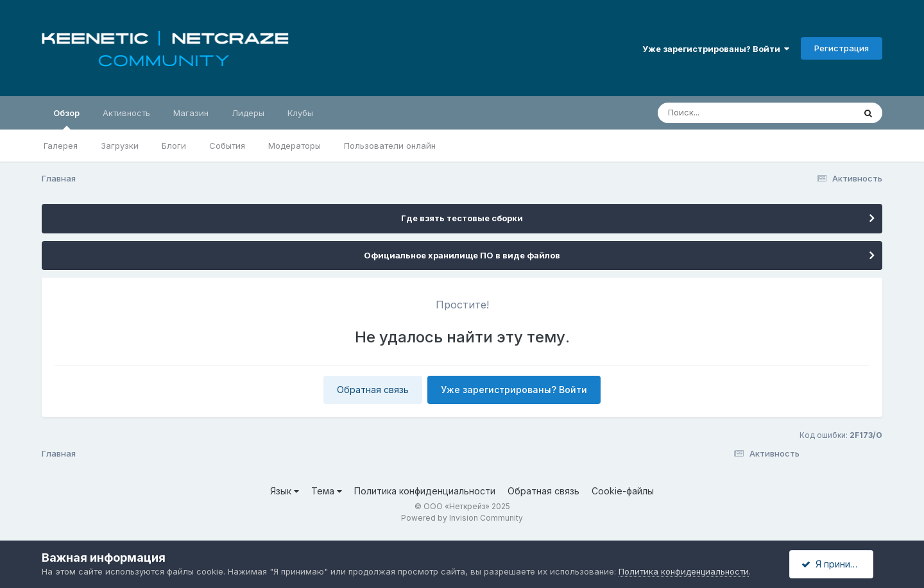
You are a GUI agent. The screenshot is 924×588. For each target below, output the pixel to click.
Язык (285, 491)
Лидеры (248, 113)
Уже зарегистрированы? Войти (716, 49)
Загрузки (120, 146)
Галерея (61, 146)
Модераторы (295, 146)
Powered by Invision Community (462, 518)
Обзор (66, 119)
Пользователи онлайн (390, 146)
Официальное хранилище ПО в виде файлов (462, 255)
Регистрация (842, 48)
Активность (126, 113)
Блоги (174, 146)
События (227, 146)
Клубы (300, 113)
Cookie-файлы (623, 491)
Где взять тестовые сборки (462, 218)
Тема (327, 491)
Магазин (191, 113)
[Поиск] (732, 113)
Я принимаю (835, 564)
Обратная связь (373, 390)
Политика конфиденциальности (425, 491)
